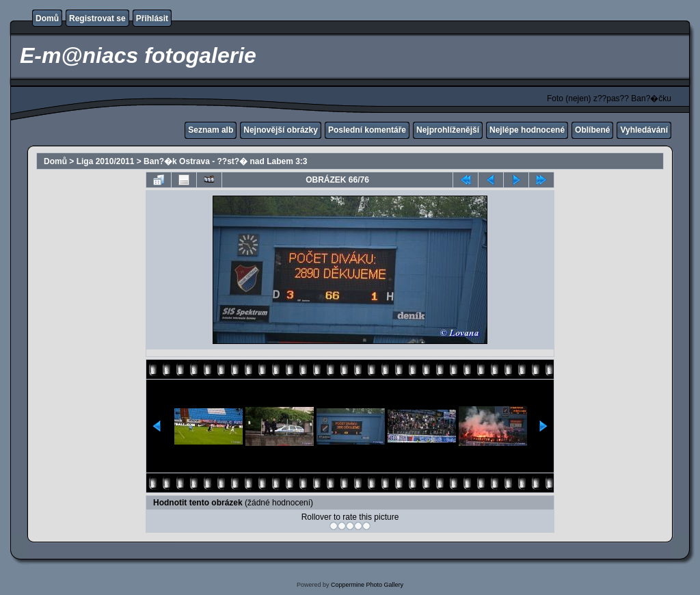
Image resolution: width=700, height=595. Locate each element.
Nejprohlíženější (448, 130)
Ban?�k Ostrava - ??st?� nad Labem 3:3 (225, 161)
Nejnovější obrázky (281, 130)
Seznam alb (211, 130)
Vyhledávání (644, 130)
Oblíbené (592, 130)
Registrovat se (97, 18)
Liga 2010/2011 (106, 161)
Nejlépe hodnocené (527, 130)
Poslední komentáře (367, 130)
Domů (47, 18)
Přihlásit (152, 18)
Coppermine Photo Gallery (367, 585)
